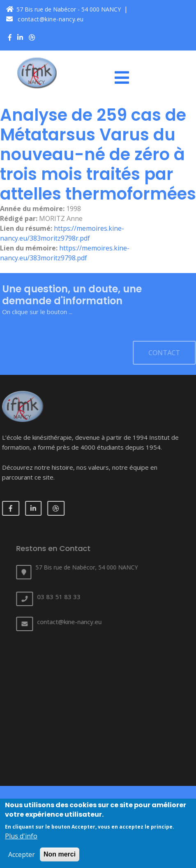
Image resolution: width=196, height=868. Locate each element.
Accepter (22, 859)
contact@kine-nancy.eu (45, 19)
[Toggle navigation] (125, 78)
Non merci (60, 858)
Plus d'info (21, 840)
